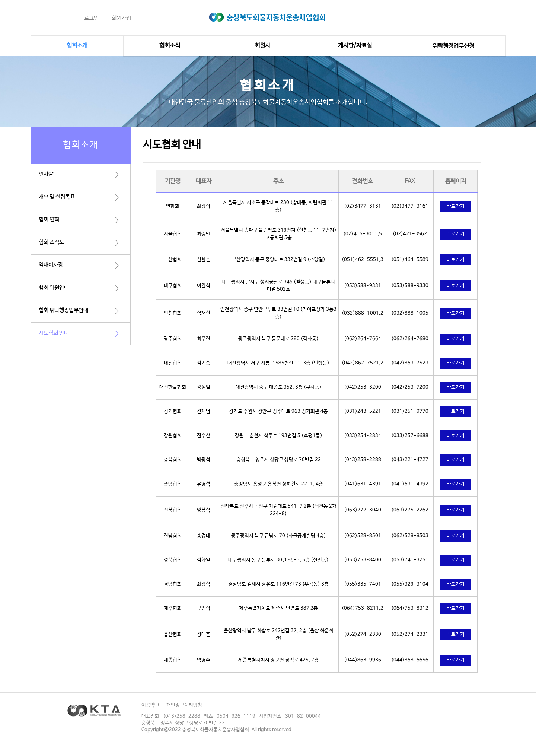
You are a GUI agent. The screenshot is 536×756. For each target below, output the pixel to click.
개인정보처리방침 (184, 705)
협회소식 (170, 46)
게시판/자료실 (355, 46)
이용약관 (150, 705)
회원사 (262, 46)
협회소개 (77, 46)
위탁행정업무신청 (453, 46)
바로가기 (456, 206)
